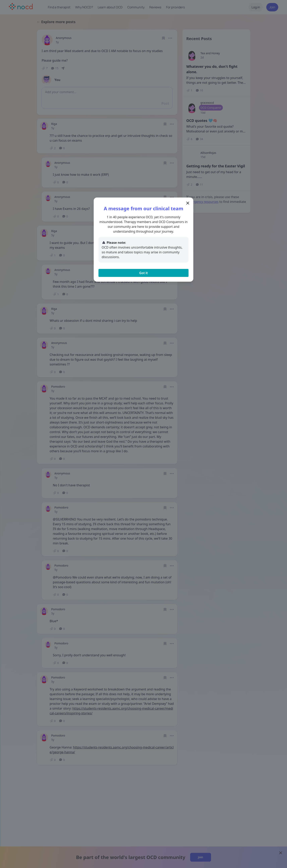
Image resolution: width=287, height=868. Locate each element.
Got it (143, 273)
